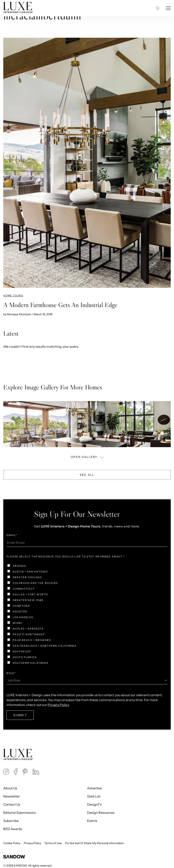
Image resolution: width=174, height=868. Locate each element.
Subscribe (11, 821)
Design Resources (101, 813)
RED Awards (13, 829)
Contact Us (12, 804)
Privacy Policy (58, 705)
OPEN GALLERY (87, 457)
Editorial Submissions (20, 813)
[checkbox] (87, 615)
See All (87, 475)
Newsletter (12, 796)
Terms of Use (53, 843)
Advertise (94, 788)
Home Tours (13, 295)
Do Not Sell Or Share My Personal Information (94, 843)
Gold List (94, 796)
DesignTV (95, 804)
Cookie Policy (12, 843)
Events (92, 821)
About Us (10, 788)
